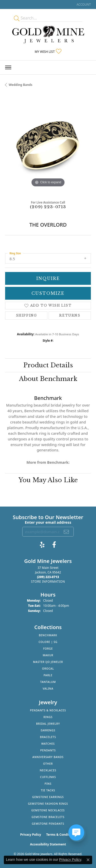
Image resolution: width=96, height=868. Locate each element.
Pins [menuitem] (48, 784)
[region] (48, 145)
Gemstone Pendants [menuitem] (48, 824)
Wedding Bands (20, 85)
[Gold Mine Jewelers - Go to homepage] (48, 35)
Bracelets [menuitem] (48, 737)
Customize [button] (48, 293)
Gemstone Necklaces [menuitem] (48, 810)
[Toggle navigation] (8, 67)
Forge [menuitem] (48, 649)
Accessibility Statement (48, 844)
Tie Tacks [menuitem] (48, 790)
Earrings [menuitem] (48, 730)
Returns (70, 315)
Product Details (48, 365)
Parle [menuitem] (48, 675)
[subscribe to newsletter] (67, 532)
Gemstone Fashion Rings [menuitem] (48, 804)
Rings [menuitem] (48, 717)
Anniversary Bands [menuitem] (48, 757)
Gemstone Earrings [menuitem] (48, 797)
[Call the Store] (48, 577)
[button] (83, 4)
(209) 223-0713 (48, 207)
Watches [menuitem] (48, 744)
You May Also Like (48, 480)
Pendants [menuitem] (48, 750)
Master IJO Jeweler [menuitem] (48, 662)
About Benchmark (48, 379)
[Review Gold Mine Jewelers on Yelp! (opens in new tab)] (42, 545)
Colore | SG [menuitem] (48, 642)
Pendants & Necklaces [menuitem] (48, 710)
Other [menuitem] (48, 764)
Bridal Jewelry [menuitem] (48, 724)
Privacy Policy (31, 835)
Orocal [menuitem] (48, 669)
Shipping (26, 315)
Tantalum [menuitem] (48, 682)
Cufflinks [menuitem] (48, 777)
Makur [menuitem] (48, 655)
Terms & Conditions (61, 835)
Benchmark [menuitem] (48, 635)
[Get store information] (48, 582)
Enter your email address (48, 522)
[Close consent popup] (88, 860)
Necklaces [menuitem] (48, 770)
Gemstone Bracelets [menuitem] (48, 817)
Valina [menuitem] (48, 689)
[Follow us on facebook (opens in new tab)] (54, 545)
